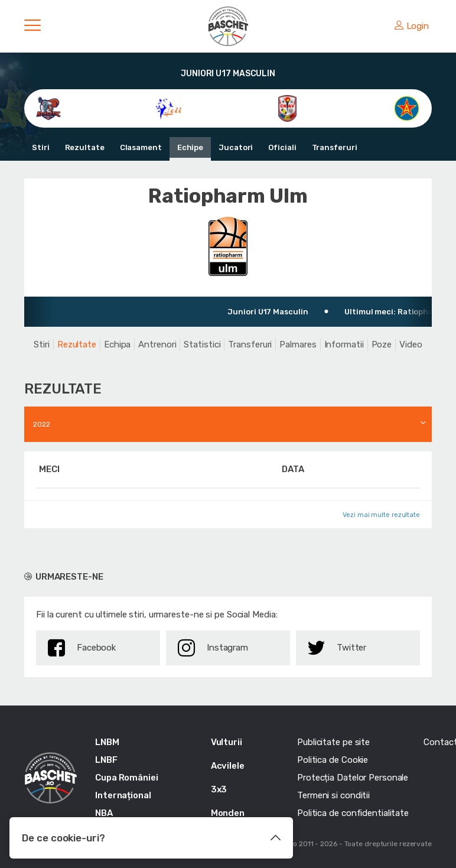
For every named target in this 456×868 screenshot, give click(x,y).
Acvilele (228, 766)
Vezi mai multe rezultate (381, 515)
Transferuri (335, 147)
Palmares (298, 344)
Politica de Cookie (333, 760)
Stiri (41, 147)
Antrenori (157, 344)
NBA (104, 813)
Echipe (190, 147)
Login (412, 26)
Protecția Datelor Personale (353, 778)
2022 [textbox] (42, 424)
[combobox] (228, 424)
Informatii (344, 344)
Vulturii (227, 742)
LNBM (107, 742)
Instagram (213, 648)
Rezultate (85, 147)
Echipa (117, 344)
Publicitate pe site (333, 742)
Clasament (141, 147)
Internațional (123, 795)
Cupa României (127, 778)
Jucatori (236, 147)
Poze (382, 344)
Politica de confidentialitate (353, 813)
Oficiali (282, 147)
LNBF (106, 760)
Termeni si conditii (333, 795)
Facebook (82, 648)
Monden (228, 813)
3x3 (219, 789)
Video (411, 344)
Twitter (337, 648)
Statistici (202, 344)
